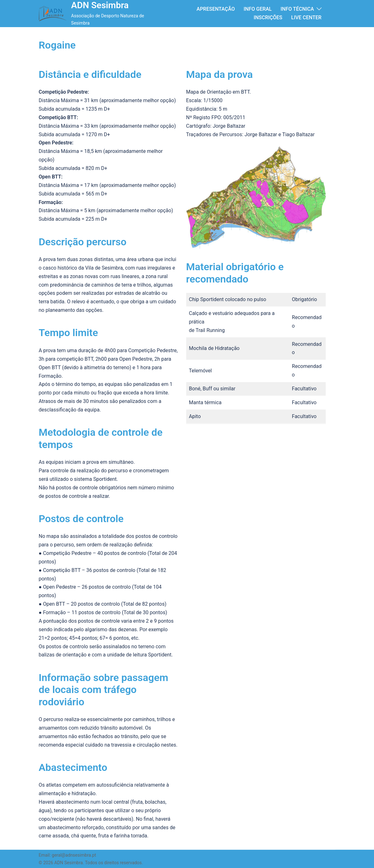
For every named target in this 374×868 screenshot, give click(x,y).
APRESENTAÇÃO (216, 9)
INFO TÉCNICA (297, 9)
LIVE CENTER (306, 17)
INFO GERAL (258, 9)
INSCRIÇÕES (268, 17)
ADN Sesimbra (100, 5)
